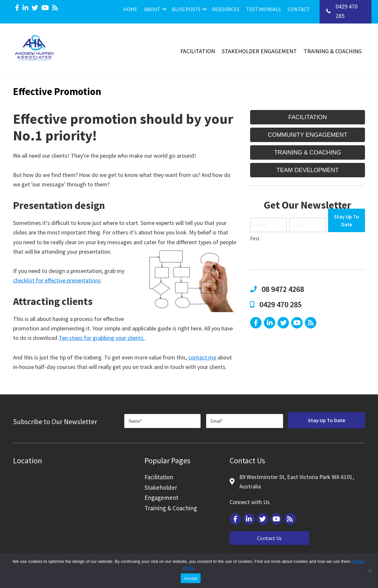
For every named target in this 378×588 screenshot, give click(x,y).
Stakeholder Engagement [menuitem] (259, 51)
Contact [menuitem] (299, 9)
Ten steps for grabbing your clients (102, 338)
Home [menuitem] (130, 9)
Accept (191, 578)
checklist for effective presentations (57, 280)
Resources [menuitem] (226, 9)
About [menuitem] (152, 9)
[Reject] (370, 571)
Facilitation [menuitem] (198, 51)
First (255, 238)
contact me (202, 357)
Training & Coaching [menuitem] (333, 51)
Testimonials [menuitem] (264, 9)
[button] (164, 9)
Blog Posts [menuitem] (186, 9)
